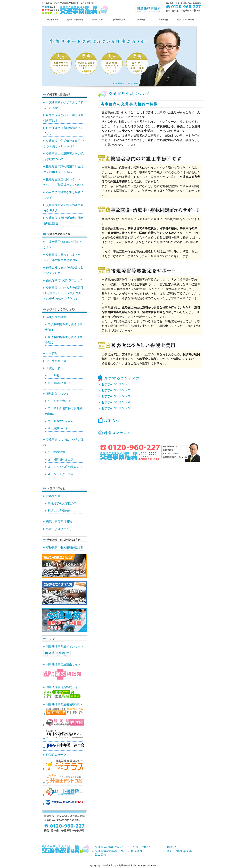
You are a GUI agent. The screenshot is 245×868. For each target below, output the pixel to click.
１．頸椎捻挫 (56, 452)
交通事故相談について (109, 847)
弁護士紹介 (163, 20)
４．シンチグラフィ (61, 474)
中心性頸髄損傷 (56, 361)
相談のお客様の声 (59, 511)
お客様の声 (53, 496)
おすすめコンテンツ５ (116, 408)
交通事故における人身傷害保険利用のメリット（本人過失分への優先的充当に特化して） (64, 293)
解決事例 (141, 20)
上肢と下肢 (53, 368)
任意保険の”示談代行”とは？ (64, 280)
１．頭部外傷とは (59, 401)
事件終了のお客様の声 (62, 503)
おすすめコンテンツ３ (116, 396)
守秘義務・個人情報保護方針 (65, 547)
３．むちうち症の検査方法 (65, 467)
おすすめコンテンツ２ (116, 390)
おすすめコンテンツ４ (116, 402)
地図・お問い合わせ (186, 20)
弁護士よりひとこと (59, 529)
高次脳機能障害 (56, 317)
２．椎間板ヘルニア (61, 460)
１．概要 (53, 375)
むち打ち (52, 354)
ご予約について (97, 20)
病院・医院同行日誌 (59, 522)
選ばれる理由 (53, 20)
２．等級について (59, 383)
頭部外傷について (58, 394)
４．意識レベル (58, 428)
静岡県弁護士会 (56, 755)
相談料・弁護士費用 (75, 20)
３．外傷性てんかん (61, 421)
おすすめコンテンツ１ (116, 384)
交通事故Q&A (119, 20)
